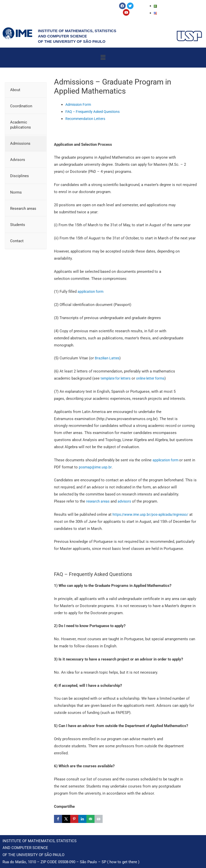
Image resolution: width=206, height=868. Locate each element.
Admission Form (79, 105)
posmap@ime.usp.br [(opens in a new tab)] (100, 467)
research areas (99, 501)
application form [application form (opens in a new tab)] (167, 460)
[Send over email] (90, 819)
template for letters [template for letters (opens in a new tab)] (117, 378)
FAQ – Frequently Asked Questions (95, 112)
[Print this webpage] (99, 819)
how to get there (123, 862)
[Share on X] (66, 819)
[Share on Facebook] (58, 819)
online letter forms (155, 378)
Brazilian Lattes (108, 358)
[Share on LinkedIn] (82, 819)
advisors (127, 501)
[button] (103, 57)
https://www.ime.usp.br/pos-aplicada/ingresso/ (152, 514)
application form (92, 292)
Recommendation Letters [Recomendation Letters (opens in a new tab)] (87, 119)
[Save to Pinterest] (74, 819)
